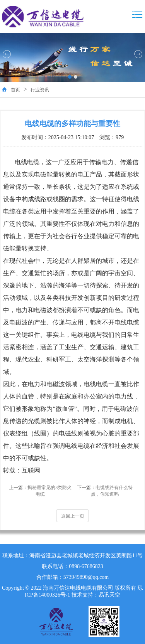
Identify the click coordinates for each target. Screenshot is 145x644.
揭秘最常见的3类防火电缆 (40, 491)
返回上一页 (73, 516)
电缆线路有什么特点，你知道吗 (105, 491)
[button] (70, 77)
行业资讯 (40, 90)
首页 (15, 90)
